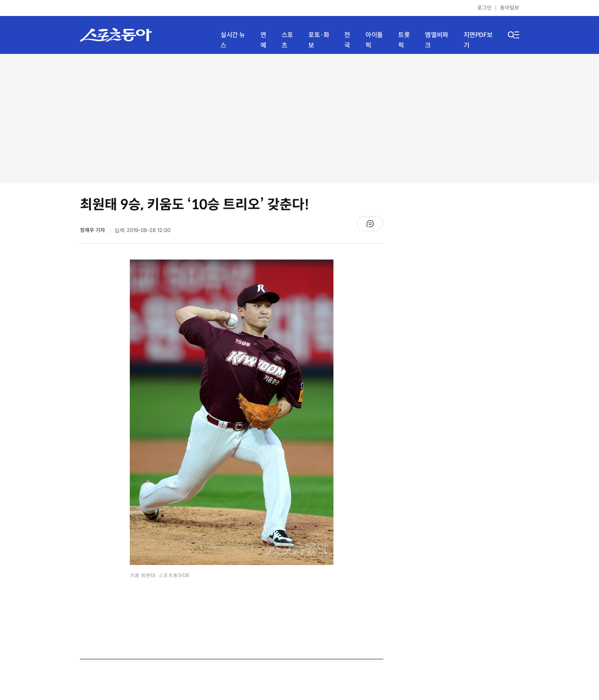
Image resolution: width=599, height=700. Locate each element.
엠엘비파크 (436, 40)
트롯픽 (404, 40)
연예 (263, 40)
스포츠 (287, 40)
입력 (143, 230)
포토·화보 (319, 40)
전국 (347, 40)
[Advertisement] (299, 118)
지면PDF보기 (478, 40)
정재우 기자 (93, 230)
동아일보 (510, 8)
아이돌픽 (374, 40)
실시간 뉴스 (233, 40)
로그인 (484, 8)
